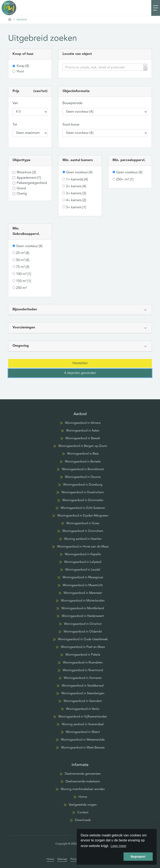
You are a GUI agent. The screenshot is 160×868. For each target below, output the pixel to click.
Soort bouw (71, 125)
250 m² (21, 288)
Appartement (29, 178)
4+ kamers (76, 200)
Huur (20, 72)
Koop (23, 66)
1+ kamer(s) (77, 180)
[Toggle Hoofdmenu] (156, 8)
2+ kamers (76, 186)
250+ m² (125, 180)
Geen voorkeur (79, 173)
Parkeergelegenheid (32, 183)
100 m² (24, 274)
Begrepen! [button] (138, 857)
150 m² (24, 281)
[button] (80, 363)
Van (15, 103)
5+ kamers (76, 207)
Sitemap (62, 859)
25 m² (23, 253)
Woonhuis (26, 173)
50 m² (23, 260)
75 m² (23, 267)
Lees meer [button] (119, 846)
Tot (15, 125)
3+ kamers (76, 194)
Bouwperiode (72, 103)
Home (50, 859)
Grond (21, 189)
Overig (22, 194)
